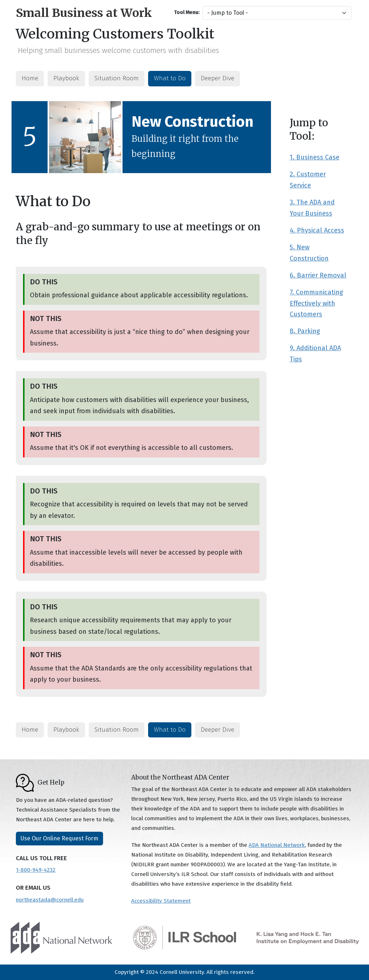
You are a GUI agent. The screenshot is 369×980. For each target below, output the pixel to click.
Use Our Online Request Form (59, 838)
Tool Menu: (187, 12)
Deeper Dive (217, 78)
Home (30, 78)
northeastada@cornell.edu (50, 900)
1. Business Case (315, 157)
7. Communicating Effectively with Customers (316, 303)
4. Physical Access (317, 230)
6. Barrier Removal (318, 275)
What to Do (170, 78)
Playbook (66, 78)
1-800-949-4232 (36, 870)
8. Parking (305, 331)
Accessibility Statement (161, 901)
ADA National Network (277, 845)
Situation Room (117, 78)
